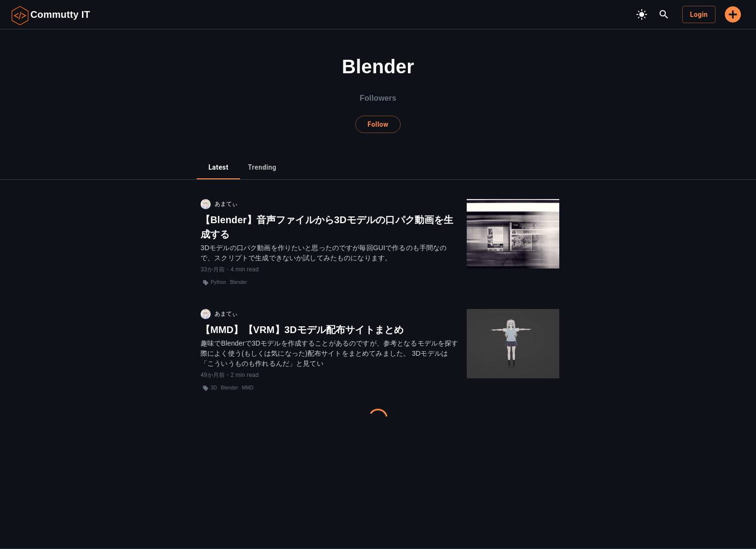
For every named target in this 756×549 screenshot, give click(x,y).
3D (214, 388)
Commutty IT (60, 14)
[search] (664, 14)
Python (218, 282)
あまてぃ (226, 204)
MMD (248, 388)
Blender (239, 282)
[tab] (218, 168)
